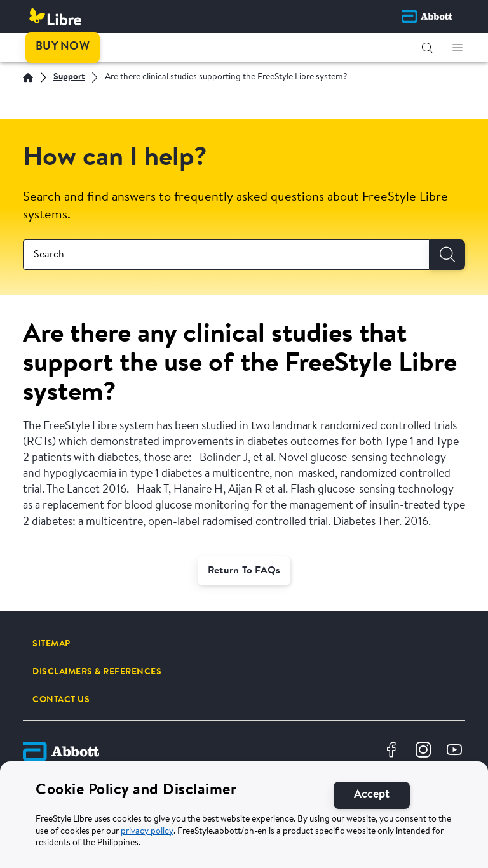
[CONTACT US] (61, 700)
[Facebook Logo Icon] (393, 751)
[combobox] (226, 255)
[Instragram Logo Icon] (425, 751)
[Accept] (372, 797)
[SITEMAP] (51, 644)
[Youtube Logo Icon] (456, 751)
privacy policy (147, 834)
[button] (427, 48)
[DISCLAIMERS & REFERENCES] (97, 672)
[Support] (69, 78)
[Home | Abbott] (28, 77)
